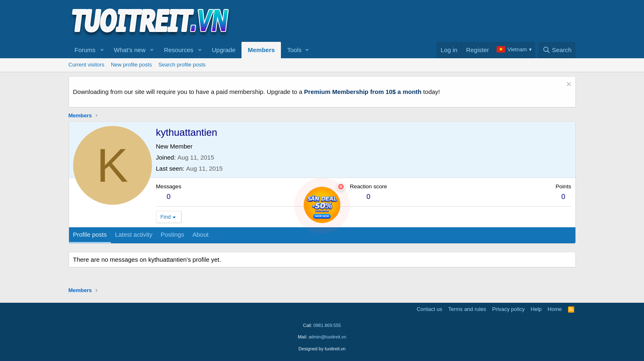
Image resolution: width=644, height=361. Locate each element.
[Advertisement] (426, 21)
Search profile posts (182, 65)
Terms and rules (467, 309)
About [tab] (200, 234)
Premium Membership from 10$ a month (363, 92)
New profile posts (131, 65)
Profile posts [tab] (90, 234)
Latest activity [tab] (134, 234)
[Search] (557, 50)
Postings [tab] (172, 234)
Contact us (429, 309)
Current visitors (86, 65)
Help (536, 309)
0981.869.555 (327, 325)
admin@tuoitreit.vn (327, 337)
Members (261, 50)
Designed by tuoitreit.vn (322, 349)
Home (555, 309)
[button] (102, 50)
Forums (85, 50)
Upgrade (224, 50)
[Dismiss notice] (568, 85)
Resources (179, 50)
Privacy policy (508, 309)
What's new (130, 50)
